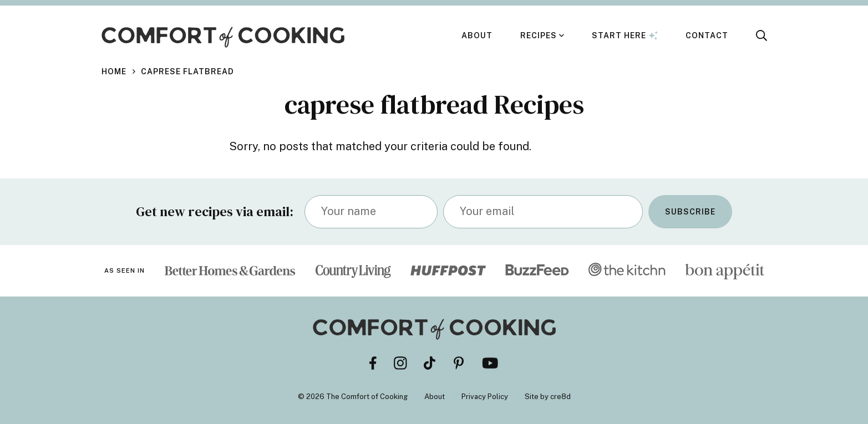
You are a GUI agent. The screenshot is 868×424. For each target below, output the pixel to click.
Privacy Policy (485, 397)
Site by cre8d (548, 397)
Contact (707, 35)
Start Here (625, 35)
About (477, 35)
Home (114, 71)
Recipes (539, 35)
